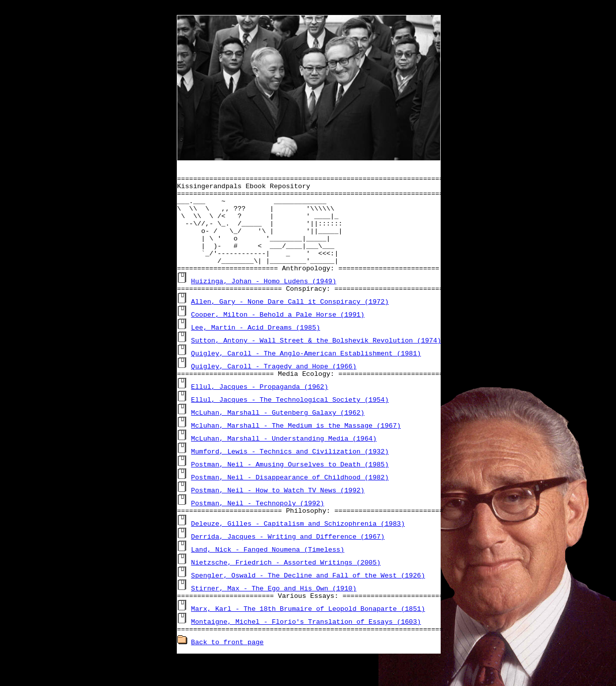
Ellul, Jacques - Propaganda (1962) (260, 410)
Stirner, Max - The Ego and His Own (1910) (274, 613)
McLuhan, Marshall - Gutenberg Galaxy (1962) (278, 436)
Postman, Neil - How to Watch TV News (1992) (278, 514)
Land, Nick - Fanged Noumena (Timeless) (268, 574)
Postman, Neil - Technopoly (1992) (258, 527)
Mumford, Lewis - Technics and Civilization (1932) (290, 475)
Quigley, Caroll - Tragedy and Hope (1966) (274, 388)
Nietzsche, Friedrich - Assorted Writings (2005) (286, 587)
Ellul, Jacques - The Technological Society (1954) (290, 423)
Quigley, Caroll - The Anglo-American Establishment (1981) (306, 375)
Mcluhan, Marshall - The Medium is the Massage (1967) (296, 449)
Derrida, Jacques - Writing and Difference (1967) (288, 562)
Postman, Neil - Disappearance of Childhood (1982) (290, 501)
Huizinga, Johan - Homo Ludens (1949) (264, 302)
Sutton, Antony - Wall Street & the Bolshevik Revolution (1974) (316, 362)
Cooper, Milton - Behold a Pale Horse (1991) (278, 337)
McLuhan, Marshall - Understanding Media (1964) (284, 462)
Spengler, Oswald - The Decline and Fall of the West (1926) (308, 600)
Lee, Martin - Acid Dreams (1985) (256, 349)
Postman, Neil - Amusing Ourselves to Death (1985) (290, 488)
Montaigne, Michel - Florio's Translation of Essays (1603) (306, 648)
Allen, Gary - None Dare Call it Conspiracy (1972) (290, 324)
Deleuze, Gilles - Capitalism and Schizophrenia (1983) (298, 549)
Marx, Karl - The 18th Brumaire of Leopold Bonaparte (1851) (308, 635)
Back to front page (228, 670)
